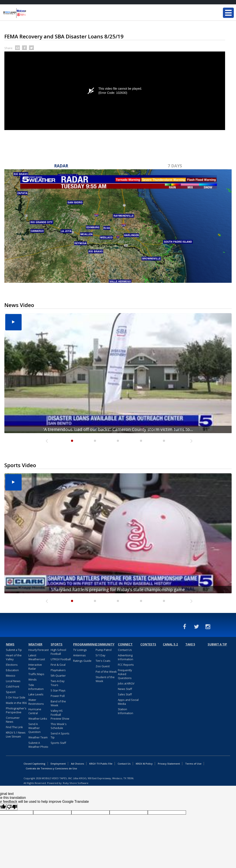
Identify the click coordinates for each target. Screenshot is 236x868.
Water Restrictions (36, 702)
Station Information (126, 711)
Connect (125, 644)
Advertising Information (126, 657)
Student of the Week (105, 679)
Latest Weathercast (37, 657)
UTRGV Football (61, 659)
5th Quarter (58, 676)
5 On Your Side (16, 697)
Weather (35, 644)
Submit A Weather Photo (38, 745)
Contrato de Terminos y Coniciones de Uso (51, 768)
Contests (148, 644)
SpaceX (11, 692)
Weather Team (38, 737)
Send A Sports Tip (60, 735)
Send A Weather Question (34, 728)
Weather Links (38, 719)
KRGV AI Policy (144, 764)
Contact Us (125, 650)
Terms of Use (193, 764)
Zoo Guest (103, 666)
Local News (13, 681)
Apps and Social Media (128, 702)
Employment (58, 764)
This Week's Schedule (59, 726)
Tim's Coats (103, 661)
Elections (12, 665)
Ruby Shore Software (76, 783)
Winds (33, 679)
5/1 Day (100, 655)
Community (105, 644)
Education (12, 670)
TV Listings (80, 650)
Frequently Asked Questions (125, 674)
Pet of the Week (106, 672)
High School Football (58, 652)
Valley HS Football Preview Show (60, 715)
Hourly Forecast (39, 650)
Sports (57, 644)
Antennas (79, 655)
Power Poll (58, 696)
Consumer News (13, 720)
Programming (84, 644)
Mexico (11, 676)
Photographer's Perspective (16, 710)
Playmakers (58, 670)
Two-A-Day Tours (58, 683)
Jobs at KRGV (126, 683)
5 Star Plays (58, 690)
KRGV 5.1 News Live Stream (16, 734)
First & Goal (58, 665)
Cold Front (13, 686)
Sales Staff (125, 694)
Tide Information (36, 687)
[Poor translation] (12, 807)
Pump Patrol (104, 650)
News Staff (125, 689)
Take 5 (190, 644)
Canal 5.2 (170, 644)
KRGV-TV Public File (101, 764)
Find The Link (14, 727)
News (10, 644)
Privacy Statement (169, 764)
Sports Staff (58, 743)
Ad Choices (78, 764)
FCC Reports (126, 665)
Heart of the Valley (14, 657)
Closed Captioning (34, 764)
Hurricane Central (35, 711)
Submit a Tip (14, 650)
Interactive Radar (35, 667)
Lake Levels (36, 694)
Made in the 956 (16, 703)
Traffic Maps (36, 674)
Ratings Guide (82, 661)
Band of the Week (58, 703)
